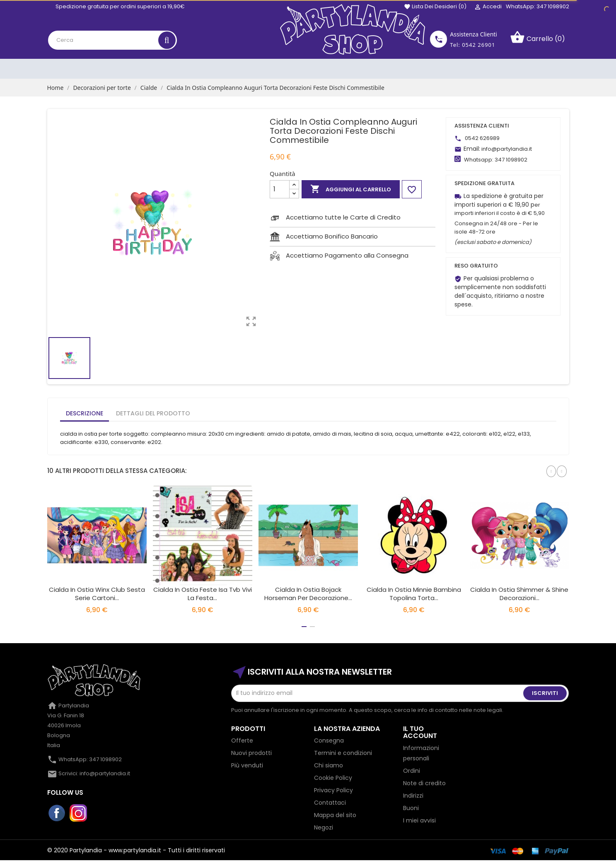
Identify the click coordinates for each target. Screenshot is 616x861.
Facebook (57, 813)
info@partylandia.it (507, 149)
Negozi (324, 827)
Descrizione (85, 413)
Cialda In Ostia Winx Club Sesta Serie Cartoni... (97, 594)
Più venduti (247, 765)
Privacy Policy (333, 790)
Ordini (412, 771)
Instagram (79, 813)
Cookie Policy (333, 778)
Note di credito (424, 783)
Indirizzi (413, 796)
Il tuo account (420, 732)
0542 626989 (482, 138)
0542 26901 (478, 45)
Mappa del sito (335, 815)
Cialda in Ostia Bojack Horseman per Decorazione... (308, 594)
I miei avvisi (419, 820)
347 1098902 (511, 160)
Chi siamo (329, 765)
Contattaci (330, 803)
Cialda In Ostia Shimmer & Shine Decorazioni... (519, 594)
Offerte (242, 740)
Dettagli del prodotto (153, 413)
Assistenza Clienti (473, 34)
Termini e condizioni (343, 753)
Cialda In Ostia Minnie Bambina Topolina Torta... (414, 594)
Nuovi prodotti (251, 753)
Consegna (329, 740)
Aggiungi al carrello (351, 189)
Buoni (411, 808)
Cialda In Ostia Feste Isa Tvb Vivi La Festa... (203, 594)
